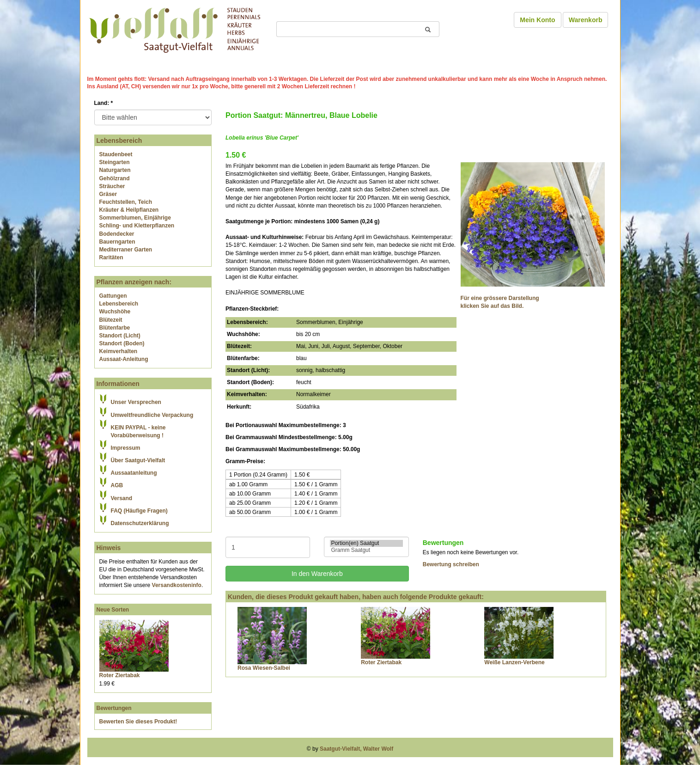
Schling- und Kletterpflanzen (137, 226)
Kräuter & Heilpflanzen (129, 210)
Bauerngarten (117, 242)
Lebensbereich (119, 304)
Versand (122, 498)
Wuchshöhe (115, 312)
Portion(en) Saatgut (366, 543)
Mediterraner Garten (126, 250)
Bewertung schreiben (451, 564)
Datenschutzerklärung (140, 523)
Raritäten (111, 257)
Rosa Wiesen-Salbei (264, 668)
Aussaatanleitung (134, 473)
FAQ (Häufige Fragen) (139, 511)
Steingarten (115, 162)
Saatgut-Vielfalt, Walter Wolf (356, 749)
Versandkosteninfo (177, 585)
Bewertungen (114, 708)
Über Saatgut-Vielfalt (138, 460)
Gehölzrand (115, 178)
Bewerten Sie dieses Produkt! (138, 722)
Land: (104, 103)
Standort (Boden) (122, 343)
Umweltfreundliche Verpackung (152, 415)
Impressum (126, 448)
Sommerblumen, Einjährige (135, 218)
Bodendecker (117, 234)
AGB (117, 485)
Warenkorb (586, 20)
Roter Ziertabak (120, 675)
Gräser (108, 194)
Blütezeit (111, 320)
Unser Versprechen (136, 402)
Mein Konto (537, 20)
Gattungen (113, 296)
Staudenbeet (116, 154)
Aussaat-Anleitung (124, 359)
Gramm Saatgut (366, 550)
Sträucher (112, 186)
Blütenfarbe (115, 328)
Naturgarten (115, 170)
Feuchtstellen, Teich (126, 202)
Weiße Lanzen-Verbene (514, 662)
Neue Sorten (113, 610)
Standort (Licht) (120, 336)
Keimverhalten (119, 351)
